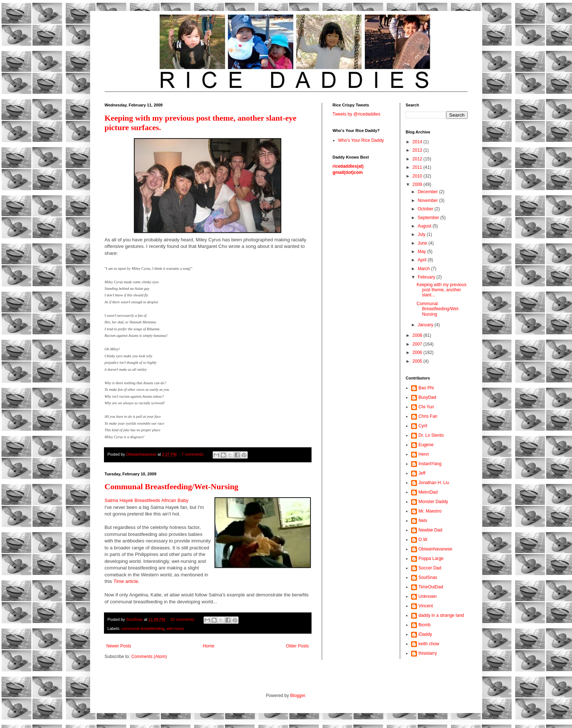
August (425, 226)
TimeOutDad (431, 587)
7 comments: (194, 454)
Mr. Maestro (430, 511)
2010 (418, 176)
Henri (424, 454)
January (426, 325)
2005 (418, 361)
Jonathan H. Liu (434, 483)
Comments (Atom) (149, 657)
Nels (423, 521)
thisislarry (428, 653)
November (428, 201)
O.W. (423, 540)
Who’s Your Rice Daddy (361, 140)
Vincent (426, 606)
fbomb (424, 625)
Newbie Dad (430, 530)
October (426, 209)
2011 (418, 167)
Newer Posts (119, 646)
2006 (418, 353)
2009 (418, 184)
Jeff (422, 473)
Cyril (423, 426)
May (422, 252)
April (423, 260)
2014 (418, 142)
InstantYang (430, 464)
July (422, 234)
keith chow (429, 644)
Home (209, 646)
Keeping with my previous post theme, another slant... (442, 290)
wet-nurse (175, 628)
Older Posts (297, 646)
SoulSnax (428, 577)
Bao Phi (426, 388)
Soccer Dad (430, 568)
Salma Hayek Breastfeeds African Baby (147, 500)
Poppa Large (431, 558)
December (428, 192)
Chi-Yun (426, 407)
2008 (418, 335)
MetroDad (428, 492)
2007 (418, 344)
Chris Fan (428, 416)
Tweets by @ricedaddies (357, 114)
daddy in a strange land (441, 615)
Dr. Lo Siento (431, 435)
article (126, 581)
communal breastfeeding (143, 628)
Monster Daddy (433, 502)
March (424, 269)
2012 (418, 159)
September (429, 218)
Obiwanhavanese (435, 549)
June (423, 243)
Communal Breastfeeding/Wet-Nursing (172, 486)
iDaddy (425, 634)
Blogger (297, 696)
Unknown (428, 596)
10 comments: (183, 619)
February (427, 277)
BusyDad (427, 397)
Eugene (426, 445)
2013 (418, 150)
